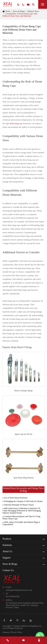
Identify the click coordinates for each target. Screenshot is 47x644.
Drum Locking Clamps (24, 391)
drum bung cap (16, 123)
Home (8, 11)
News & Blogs (19, 11)
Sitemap (6, 632)
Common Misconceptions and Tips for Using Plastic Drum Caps (21, 518)
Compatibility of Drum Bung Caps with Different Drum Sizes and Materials (20, 15)
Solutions (7, 545)
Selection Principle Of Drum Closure (19, 505)
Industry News (33, 11)
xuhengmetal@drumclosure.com (19, 590)
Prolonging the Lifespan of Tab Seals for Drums (23, 501)
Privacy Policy (16, 632)
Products (7, 539)
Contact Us (8, 570)
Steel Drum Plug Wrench (23, 478)
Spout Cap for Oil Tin (24, 434)
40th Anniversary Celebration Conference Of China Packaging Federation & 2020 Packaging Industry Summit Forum (22, 511)
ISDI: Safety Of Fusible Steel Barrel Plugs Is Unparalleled (21, 523)
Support (6, 558)
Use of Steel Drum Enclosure (16, 498)
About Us (7, 551)
